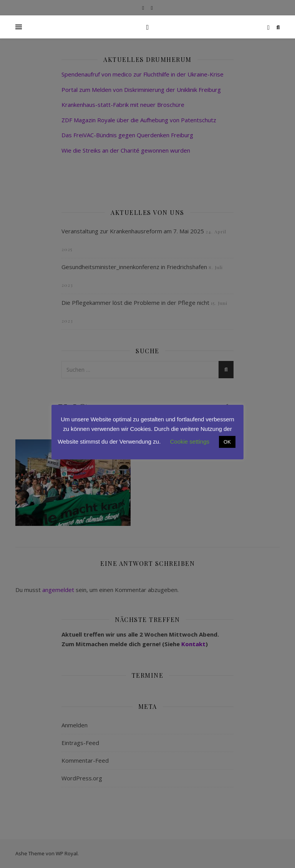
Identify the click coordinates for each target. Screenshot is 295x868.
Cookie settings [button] (190, 441)
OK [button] (227, 442)
